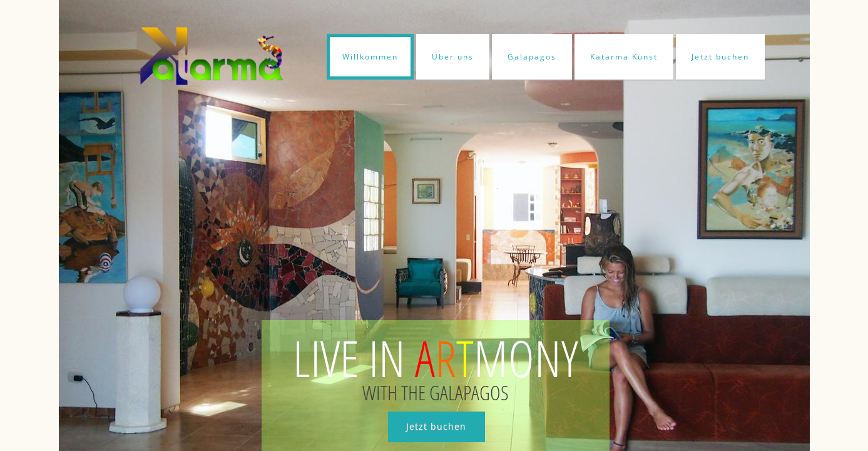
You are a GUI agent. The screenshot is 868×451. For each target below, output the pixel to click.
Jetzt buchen (720, 57)
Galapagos (532, 57)
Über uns (453, 57)
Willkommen (370, 57)
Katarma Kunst (624, 57)
